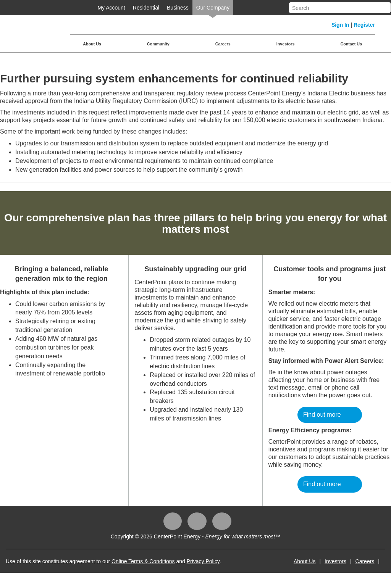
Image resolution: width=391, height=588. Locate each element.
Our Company (213, 8)
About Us (92, 44)
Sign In (340, 25)
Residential (146, 8)
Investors (286, 44)
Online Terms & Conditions (143, 561)
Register (364, 25)
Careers (223, 44)
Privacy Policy (203, 561)
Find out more (322, 415)
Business (178, 8)
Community (158, 44)
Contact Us (351, 44)
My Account (111, 8)
